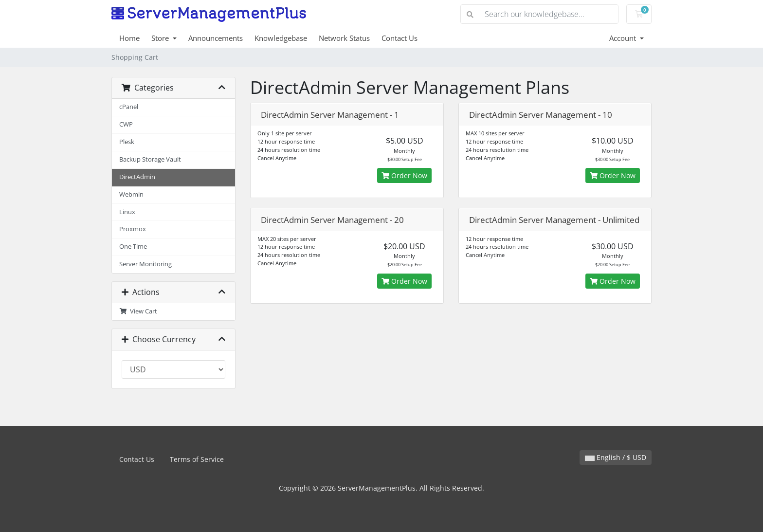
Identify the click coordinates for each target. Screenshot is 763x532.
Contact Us (400, 38)
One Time (133, 247)
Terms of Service (197, 459)
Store (161, 38)
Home (129, 38)
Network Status (344, 38)
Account (624, 38)
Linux (127, 212)
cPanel (129, 107)
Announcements (216, 38)
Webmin (131, 194)
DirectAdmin (137, 177)
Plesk (127, 142)
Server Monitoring (145, 264)
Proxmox (133, 229)
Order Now (404, 175)
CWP (126, 124)
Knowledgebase (281, 38)
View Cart (138, 311)
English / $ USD (616, 457)
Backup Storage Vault (150, 159)
